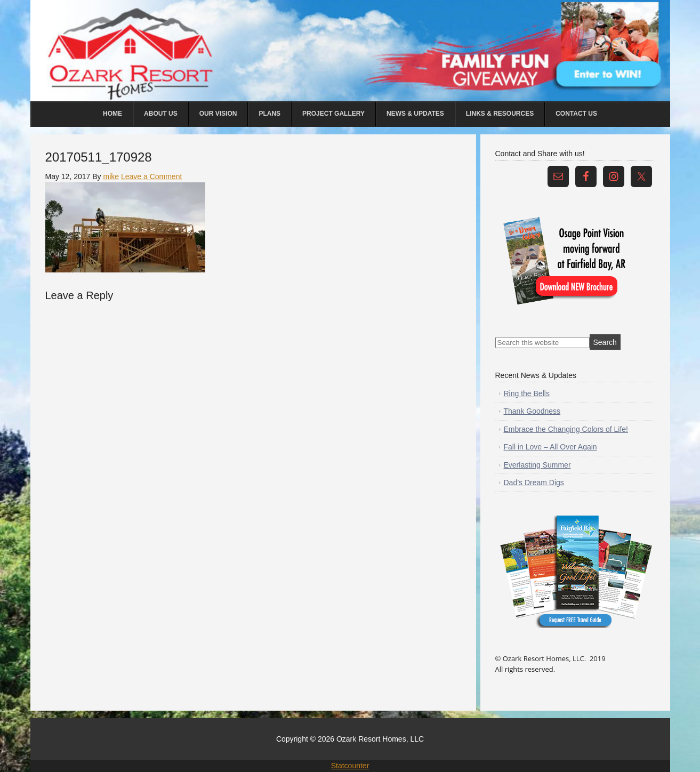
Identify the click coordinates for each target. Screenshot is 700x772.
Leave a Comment (151, 176)
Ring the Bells (527, 393)
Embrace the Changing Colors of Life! (566, 429)
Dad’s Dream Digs (534, 482)
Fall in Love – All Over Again (550, 447)
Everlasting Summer (537, 465)
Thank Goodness (532, 411)
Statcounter (350, 766)
